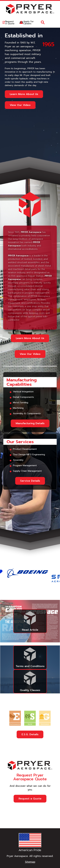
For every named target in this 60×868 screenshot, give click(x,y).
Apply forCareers (28, 23)
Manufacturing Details (30, 423)
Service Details (30, 481)
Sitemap (30, 862)
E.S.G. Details (30, 734)
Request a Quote (30, 799)
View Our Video (20, 105)
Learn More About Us (24, 94)
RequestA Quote (10, 23)
